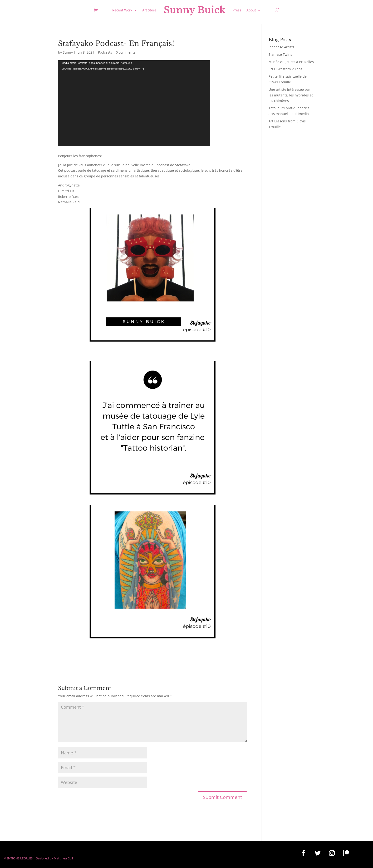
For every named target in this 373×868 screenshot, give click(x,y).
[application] (134, 103)
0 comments (126, 52)
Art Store (149, 10)
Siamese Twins (280, 54)
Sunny (68, 52)
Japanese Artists (281, 47)
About (251, 10)
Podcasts (105, 52)
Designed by (44, 858)
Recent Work (122, 10)
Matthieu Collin (65, 858)
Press (237, 10)
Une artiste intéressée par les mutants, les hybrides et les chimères (291, 95)
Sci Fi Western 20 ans (285, 69)
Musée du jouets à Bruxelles (291, 62)
